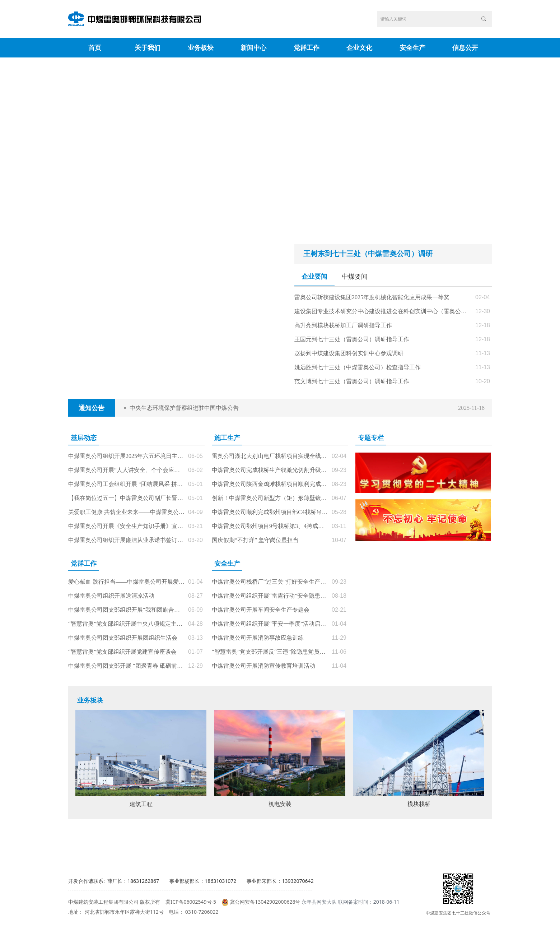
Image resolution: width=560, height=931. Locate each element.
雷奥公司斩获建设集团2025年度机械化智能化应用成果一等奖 (372, 297)
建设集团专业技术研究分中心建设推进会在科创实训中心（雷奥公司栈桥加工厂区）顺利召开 (383, 311)
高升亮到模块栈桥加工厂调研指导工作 (343, 325)
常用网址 (439, 846)
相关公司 (227, 846)
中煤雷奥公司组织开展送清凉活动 (111, 596)
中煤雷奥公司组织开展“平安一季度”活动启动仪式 (270, 624)
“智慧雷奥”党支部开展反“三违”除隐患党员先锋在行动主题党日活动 (270, 652)
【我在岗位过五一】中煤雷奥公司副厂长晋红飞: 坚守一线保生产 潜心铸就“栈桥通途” (126, 498)
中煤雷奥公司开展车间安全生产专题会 (261, 610)
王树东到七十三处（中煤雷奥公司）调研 (368, 254)
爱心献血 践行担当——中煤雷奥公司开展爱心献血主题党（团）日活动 (126, 582)
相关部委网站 (121, 846)
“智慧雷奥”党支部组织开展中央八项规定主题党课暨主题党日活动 (126, 624)
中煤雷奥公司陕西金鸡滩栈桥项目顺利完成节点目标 (270, 484)
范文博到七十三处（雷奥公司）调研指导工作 (352, 381)
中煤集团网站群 (333, 846)
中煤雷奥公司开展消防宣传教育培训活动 (263, 666)
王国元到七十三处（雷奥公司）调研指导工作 (352, 339)
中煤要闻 (355, 277)
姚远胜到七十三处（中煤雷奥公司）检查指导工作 (358, 367)
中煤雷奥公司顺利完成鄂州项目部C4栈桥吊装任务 (270, 512)
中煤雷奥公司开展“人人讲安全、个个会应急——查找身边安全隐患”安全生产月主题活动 (126, 470)
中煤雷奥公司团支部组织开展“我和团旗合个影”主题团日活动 (126, 610)
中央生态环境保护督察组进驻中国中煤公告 (184, 408)
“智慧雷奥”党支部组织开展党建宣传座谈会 (122, 652)
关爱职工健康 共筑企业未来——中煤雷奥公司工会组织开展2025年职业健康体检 (126, 512)
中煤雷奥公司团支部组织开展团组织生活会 (123, 638)
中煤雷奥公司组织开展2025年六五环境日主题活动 (126, 456)
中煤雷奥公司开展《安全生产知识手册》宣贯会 (126, 526)
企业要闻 (314, 277)
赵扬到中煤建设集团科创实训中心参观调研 (349, 353)
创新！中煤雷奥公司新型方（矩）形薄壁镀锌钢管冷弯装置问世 (270, 498)
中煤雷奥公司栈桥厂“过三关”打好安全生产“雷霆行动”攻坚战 (270, 582)
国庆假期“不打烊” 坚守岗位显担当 (255, 540)
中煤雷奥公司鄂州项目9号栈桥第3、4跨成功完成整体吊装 (270, 526)
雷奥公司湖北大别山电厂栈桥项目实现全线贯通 (270, 456)
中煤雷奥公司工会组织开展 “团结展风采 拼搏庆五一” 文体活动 (126, 484)
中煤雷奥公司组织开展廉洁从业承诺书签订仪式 (126, 540)
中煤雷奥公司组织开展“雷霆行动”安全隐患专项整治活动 (270, 596)
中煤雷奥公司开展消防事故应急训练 (258, 638)
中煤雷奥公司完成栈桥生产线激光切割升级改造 (270, 470)
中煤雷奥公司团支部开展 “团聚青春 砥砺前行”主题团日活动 (126, 666)
